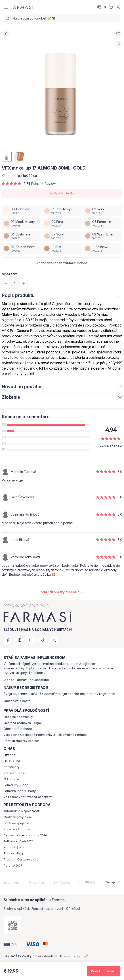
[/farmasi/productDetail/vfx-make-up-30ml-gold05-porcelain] (103, 223)
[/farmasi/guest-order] (17, 701)
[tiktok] (43, 640)
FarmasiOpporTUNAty (20, 791)
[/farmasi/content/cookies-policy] (21, 741)
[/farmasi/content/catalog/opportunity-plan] (17, 817)
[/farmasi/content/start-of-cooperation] (17, 829)
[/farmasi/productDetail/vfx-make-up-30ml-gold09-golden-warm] (21, 248)
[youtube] (31, 640)
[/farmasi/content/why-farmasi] (14, 773)
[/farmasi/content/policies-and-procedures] (23, 723)
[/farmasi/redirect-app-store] (13, 925)
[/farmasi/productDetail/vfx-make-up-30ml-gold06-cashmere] (21, 236)
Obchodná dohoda (18, 729)
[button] (62, 263)
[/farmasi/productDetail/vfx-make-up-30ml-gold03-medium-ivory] (21, 223)
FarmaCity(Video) (17, 785)
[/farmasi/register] (26, 680)
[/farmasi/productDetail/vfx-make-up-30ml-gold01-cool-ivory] (62, 211)
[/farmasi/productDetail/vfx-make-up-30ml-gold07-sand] (62, 236)
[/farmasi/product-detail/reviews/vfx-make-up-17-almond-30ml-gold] (62, 592)
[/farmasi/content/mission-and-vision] (12, 761)
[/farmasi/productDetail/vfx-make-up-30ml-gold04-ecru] (62, 223)
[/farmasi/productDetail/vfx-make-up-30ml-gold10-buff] (62, 248)
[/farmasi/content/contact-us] (14, 847)
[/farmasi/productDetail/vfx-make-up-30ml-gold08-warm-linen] (103, 236)
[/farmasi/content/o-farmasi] (11, 779)
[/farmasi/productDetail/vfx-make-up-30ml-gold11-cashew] (103, 248)
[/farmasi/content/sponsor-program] (21, 860)
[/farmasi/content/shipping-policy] (18, 717)
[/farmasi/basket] (111, 7)
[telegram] (55, 640)
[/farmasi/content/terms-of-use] (46, 735)
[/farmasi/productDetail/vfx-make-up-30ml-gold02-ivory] (103, 211)
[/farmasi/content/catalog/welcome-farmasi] (28, 797)
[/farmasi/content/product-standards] (12, 767)
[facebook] (8, 640)
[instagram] (20, 640)
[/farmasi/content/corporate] (22, 811)
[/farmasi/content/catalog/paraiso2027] (13, 866)
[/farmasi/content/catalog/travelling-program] (25, 835)
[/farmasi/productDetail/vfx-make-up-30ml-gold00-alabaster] (21, 211)
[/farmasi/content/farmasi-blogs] (13, 854)
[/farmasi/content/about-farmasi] (9, 755)
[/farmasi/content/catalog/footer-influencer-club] (19, 841)
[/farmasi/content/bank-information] (16, 823)
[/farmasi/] (22, 7)
